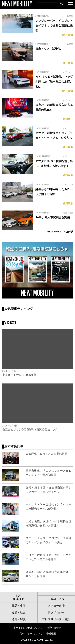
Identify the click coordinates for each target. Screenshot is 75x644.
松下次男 (68, 63)
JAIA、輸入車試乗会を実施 (53, 217)
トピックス (68, 128)
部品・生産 (19, 606)
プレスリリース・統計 (56, 619)
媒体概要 (19, 599)
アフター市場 (56, 606)
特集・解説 (19, 619)
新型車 (70, 16)
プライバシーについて (30, 634)
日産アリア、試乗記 (48, 49)
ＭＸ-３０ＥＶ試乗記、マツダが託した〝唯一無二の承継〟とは (54, 82)
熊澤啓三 (68, 119)
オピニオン (68, 72)
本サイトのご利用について (28, 628)
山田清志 (68, 203)
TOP (19, 596)
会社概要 (51, 634)
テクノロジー (56, 612)
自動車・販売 (56, 599)
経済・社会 (68, 213)
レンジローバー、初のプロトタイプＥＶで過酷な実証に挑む (54, 26)
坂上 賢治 (67, 35)
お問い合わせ (54, 628)
